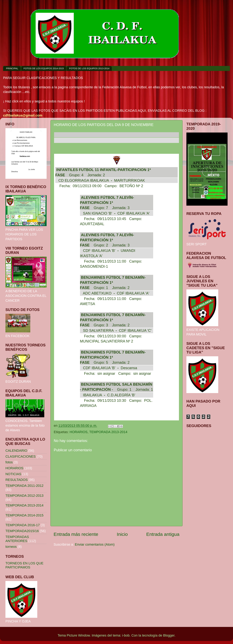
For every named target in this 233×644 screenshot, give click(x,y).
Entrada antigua (163, 534)
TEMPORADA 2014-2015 (24, 515)
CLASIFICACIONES (21, 456)
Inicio (122, 534)
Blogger (169, 635)
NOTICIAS (13, 474)
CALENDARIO (16, 451)
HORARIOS (79, 432)
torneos (11, 547)
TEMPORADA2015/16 (22, 531)
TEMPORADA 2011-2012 (24, 486)
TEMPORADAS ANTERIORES (17, 539)
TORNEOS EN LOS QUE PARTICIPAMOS (24, 565)
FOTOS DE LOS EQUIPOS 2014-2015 (44, 68)
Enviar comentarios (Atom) (95, 544)
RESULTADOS (17, 480)
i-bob (126, 635)
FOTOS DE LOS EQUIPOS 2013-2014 (89, 68)
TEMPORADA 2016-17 (23, 525)
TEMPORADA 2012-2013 (24, 496)
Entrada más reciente (76, 534)
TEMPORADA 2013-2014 (108, 432)
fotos (9, 462)
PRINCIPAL (12, 68)
